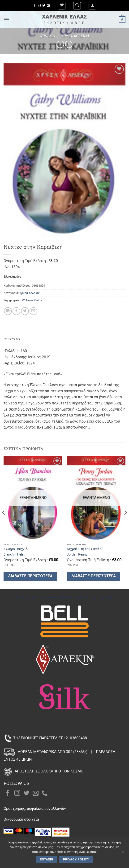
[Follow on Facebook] (35, 6)
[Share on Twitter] (25, 311)
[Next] (125, 522)
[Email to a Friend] (33, 311)
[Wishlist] (62, 6)
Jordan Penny (77, 554)
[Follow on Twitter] (44, 6)
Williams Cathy (32, 300)
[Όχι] (123, 854)
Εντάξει (47, 859)
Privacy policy (76, 859)
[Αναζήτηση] (77, 6)
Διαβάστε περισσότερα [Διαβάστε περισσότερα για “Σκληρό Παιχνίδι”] (30, 576)
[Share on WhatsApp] (8, 311)
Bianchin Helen (14, 554)
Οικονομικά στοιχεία (21, 819)
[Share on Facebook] (16, 311)
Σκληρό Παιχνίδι (16, 549)
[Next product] (60, 44)
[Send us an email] (48, 6)
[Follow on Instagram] (39, 6)
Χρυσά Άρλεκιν (75, 36)
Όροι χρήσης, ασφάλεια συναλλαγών (35, 809)
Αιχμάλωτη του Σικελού (85, 549)
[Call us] (45, 793)
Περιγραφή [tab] (12, 339)
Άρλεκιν (48, 36)
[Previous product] (69, 44)
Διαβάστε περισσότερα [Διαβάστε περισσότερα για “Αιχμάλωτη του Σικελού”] (93, 576)
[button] (92, 6)
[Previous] (4, 522)
